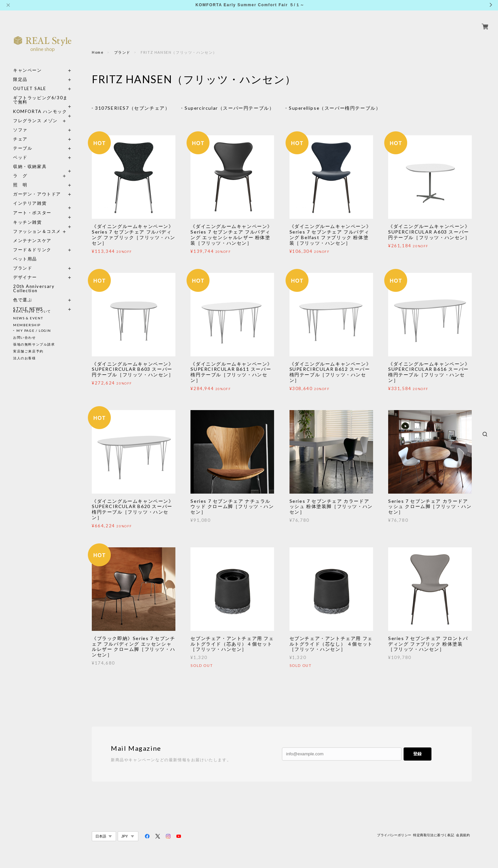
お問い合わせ (25, 337)
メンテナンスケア (32, 233)
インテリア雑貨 (43, 196)
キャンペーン (28, 63)
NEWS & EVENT (28, 318)
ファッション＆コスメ (37, 224)
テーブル (23, 141)
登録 (417, 754)
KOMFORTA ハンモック (40, 104)
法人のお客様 (25, 358)
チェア (23, 132)
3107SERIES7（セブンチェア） (132, 108)
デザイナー (25, 270)
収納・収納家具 (43, 159)
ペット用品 (25, 251)
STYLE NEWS (28, 302)
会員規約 (463, 835)
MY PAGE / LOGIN (34, 330)
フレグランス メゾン (35, 113)
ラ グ (20, 168)
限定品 (20, 72)
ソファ (32, 122)
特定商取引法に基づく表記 (434, 835)
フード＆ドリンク (32, 242)
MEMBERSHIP (27, 325)
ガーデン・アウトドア (37, 187)
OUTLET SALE (30, 81)
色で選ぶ (23, 292)
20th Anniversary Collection (34, 281)
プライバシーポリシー (394, 835)
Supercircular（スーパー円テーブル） (229, 108)
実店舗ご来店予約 (28, 351)
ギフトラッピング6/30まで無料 (40, 92)
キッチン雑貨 (43, 215)
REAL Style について (32, 311)
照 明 (20, 177)
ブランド (23, 261)
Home (98, 52)
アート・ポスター (43, 205)
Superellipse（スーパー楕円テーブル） (336, 108)
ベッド (20, 150)
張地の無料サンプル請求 (34, 344)
